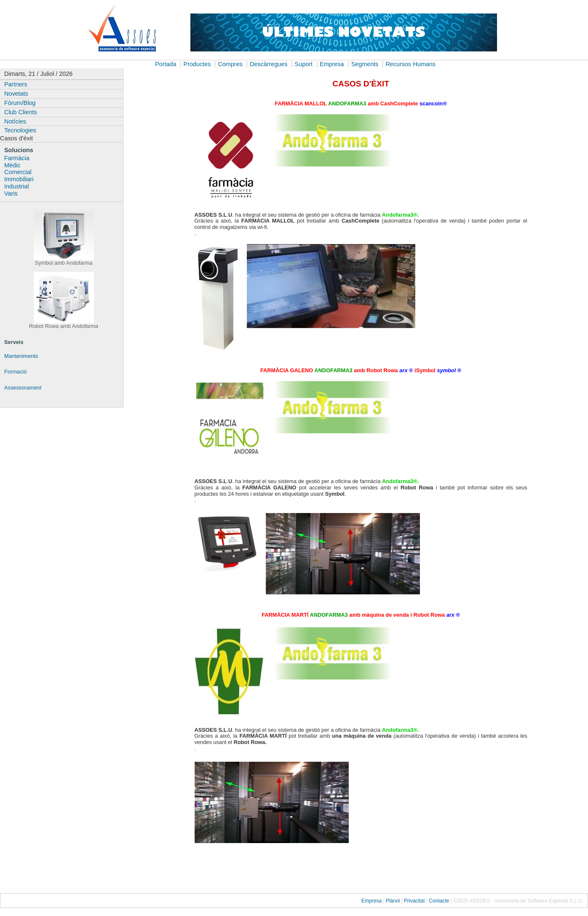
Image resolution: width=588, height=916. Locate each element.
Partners (16, 84)
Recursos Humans (410, 64)
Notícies (15, 121)
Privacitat (414, 901)
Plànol (393, 901)
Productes (197, 64)
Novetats (16, 94)
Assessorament (23, 388)
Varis (11, 193)
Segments (365, 64)
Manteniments (21, 356)
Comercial (18, 172)
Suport (304, 64)
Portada (166, 64)
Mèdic (12, 165)
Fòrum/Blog (20, 103)
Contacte (439, 901)
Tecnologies (20, 130)
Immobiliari (19, 179)
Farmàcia (17, 158)
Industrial (16, 186)
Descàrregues (269, 64)
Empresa (332, 64)
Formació (15, 372)
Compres (230, 64)
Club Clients (21, 112)
